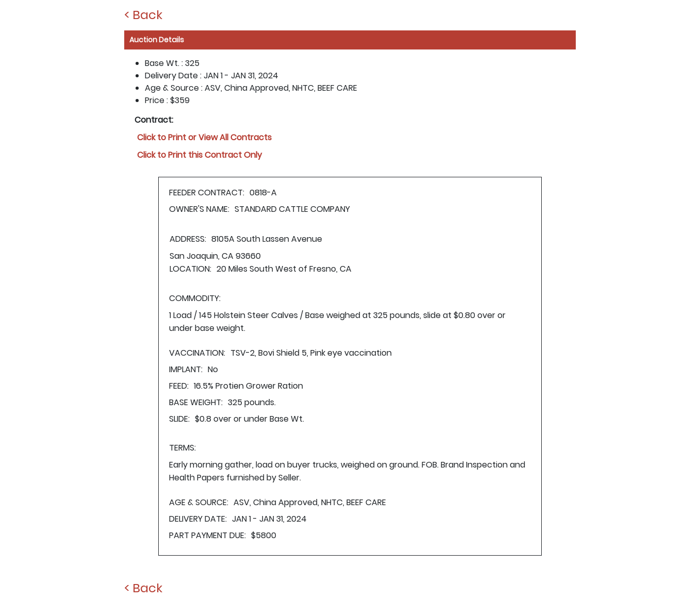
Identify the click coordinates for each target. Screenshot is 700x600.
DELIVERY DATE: (198, 519)
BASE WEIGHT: (196, 402)
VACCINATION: (197, 353)
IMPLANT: (186, 369)
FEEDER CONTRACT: (207, 193)
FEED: (179, 386)
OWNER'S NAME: (199, 209)
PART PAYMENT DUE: (207, 535)
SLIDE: (179, 419)
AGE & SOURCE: (199, 502)
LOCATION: (190, 269)
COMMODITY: (195, 298)
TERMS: (182, 448)
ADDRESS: (188, 239)
